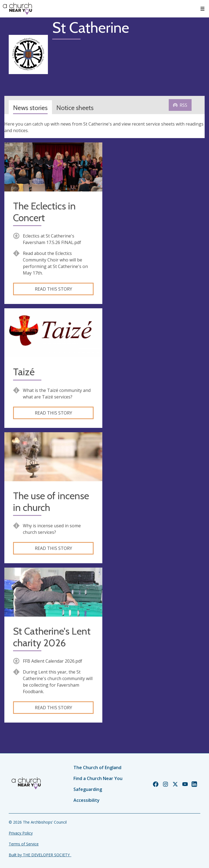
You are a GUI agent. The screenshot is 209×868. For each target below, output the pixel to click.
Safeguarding (88, 789)
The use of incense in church (51, 502)
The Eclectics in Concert (44, 212)
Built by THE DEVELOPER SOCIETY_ (40, 855)
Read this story (53, 289)
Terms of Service (24, 844)
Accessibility (87, 800)
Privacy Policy (21, 833)
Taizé (24, 372)
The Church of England (97, 768)
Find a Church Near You (98, 778)
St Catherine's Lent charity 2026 (52, 637)
